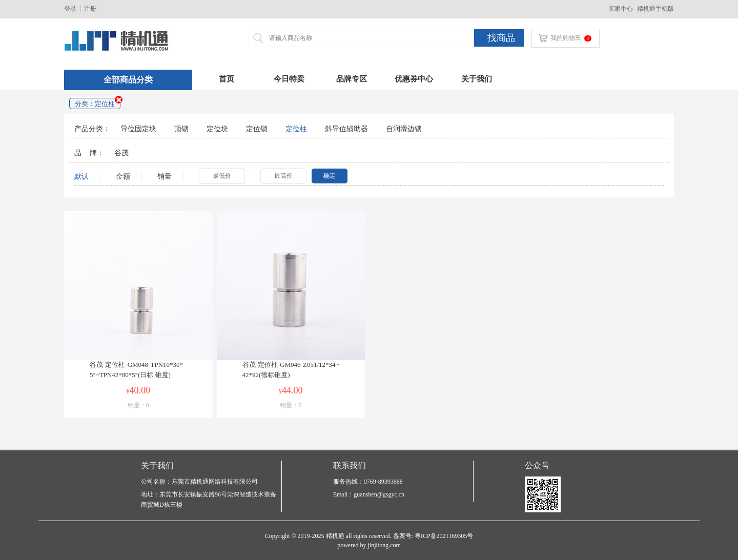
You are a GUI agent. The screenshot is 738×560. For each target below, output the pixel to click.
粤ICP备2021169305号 (444, 536)
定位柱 (296, 129)
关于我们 (477, 79)
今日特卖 (289, 79)
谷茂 (121, 153)
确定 (330, 176)
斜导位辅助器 (346, 129)
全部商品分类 (128, 80)
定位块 (217, 129)
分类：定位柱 (95, 104)
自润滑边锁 (404, 129)
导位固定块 (138, 129)
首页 (227, 79)
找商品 (501, 38)
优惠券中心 (414, 79)
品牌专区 (352, 79)
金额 (126, 177)
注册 (90, 9)
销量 (165, 177)
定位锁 (257, 129)
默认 (81, 177)
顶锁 (181, 129)
